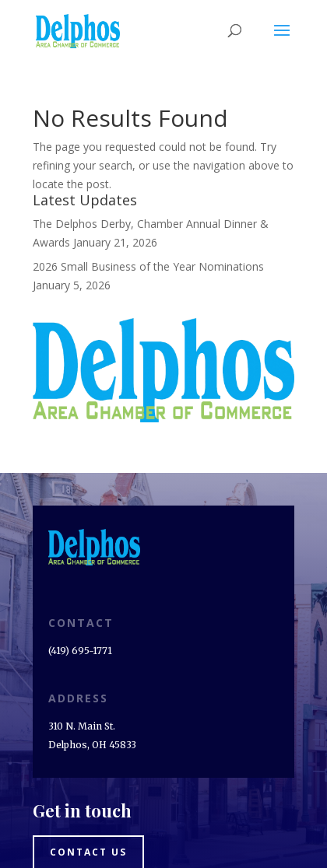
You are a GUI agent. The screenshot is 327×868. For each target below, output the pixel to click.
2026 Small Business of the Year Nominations (148, 266)
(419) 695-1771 (80, 651)
